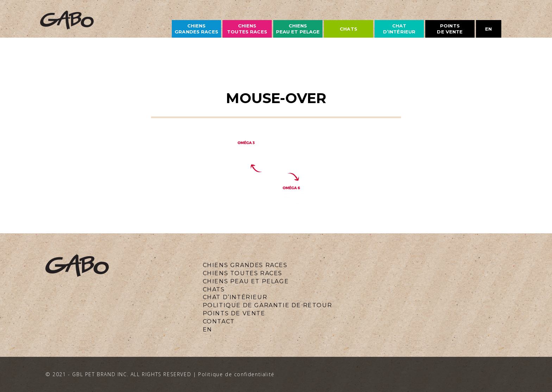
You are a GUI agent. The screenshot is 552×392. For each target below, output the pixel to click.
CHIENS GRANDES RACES (245, 265)
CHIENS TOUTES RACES (243, 273)
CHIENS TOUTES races (247, 29)
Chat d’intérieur (399, 29)
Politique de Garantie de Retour (268, 305)
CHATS (214, 289)
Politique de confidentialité (236, 374)
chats (349, 29)
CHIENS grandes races (196, 29)
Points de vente (450, 29)
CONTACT (219, 321)
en (488, 29)
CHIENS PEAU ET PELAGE (298, 29)
